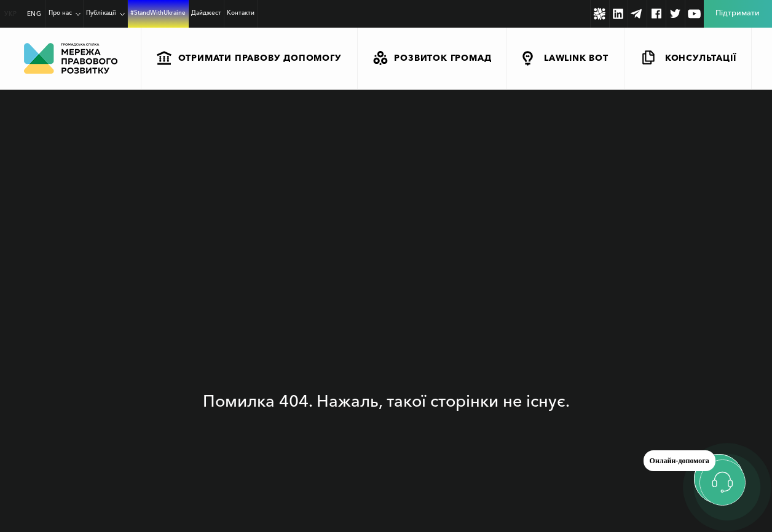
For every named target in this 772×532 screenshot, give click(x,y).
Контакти (241, 13)
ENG (34, 14)
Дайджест (206, 13)
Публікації (101, 13)
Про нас (60, 13)
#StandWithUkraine (158, 13)
